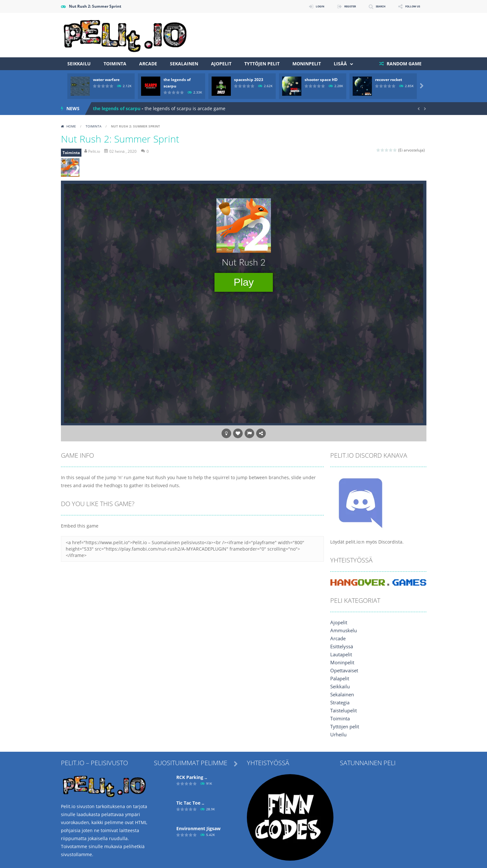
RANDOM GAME (403, 64)
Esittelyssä (341, 647)
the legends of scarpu (117, 108)
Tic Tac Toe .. (190, 803)
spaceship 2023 (249, 80)
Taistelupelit (344, 711)
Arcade (148, 64)
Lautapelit (341, 655)
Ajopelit (221, 64)
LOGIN (297, 6)
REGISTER (333, 6)
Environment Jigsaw (198, 828)
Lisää (340, 64)
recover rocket (389, 80)
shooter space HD (321, 80)
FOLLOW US (408, 6)
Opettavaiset (344, 671)
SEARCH (369, 6)
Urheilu (338, 735)
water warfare (106, 80)
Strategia (340, 703)
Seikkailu (79, 64)
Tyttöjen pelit (262, 64)
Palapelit (340, 679)
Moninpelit (307, 64)
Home (71, 126)
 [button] (249, 433)
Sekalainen (184, 64)
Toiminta (115, 64)
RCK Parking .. (192, 777)
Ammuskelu (343, 631)
